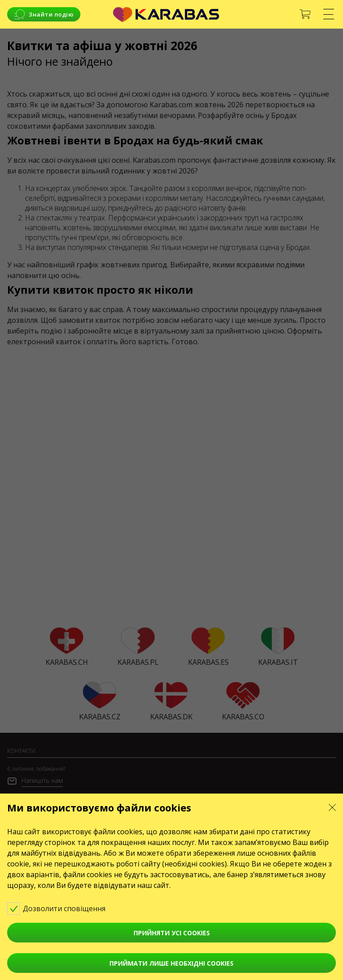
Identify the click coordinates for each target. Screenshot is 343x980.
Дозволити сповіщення (63, 908)
